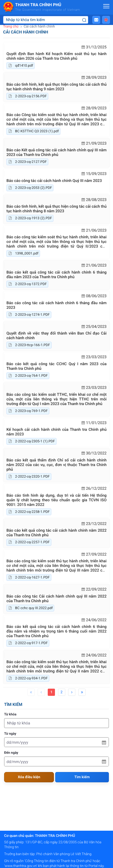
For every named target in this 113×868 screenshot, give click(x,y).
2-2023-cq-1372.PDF (27, 284)
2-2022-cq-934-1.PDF (28, 678)
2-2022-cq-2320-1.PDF (29, 477)
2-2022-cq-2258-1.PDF (29, 512)
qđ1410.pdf (21, 66)
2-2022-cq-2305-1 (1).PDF (31, 441)
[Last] (82, 692)
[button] (96, 20)
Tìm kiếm (82, 777)
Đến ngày (11, 753)
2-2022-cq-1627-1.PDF (29, 577)
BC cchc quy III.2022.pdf (30, 608)
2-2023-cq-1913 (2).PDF (30, 218)
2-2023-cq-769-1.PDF (28, 411)
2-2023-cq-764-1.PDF (28, 376)
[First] (31, 692)
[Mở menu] (106, 6)
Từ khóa (10, 714)
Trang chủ (11, 27)
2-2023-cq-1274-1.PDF (29, 315)
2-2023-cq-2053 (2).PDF (30, 188)
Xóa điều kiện (29, 777)
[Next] (72, 692)
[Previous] (41, 692)
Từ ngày (10, 734)
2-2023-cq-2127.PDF (27, 162)
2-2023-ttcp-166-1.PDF (29, 345)
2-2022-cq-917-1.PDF (28, 643)
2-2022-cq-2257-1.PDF (29, 542)
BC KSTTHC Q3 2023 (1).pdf (33, 131)
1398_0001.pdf (23, 253)
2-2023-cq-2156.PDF (27, 96)
